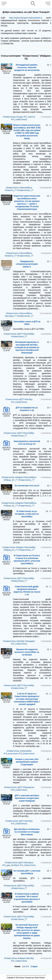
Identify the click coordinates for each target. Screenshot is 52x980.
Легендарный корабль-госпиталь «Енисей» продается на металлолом (27, 67)
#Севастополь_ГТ (25, 190)
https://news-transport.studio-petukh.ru (26, 18)
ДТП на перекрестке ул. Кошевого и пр (27, 409)
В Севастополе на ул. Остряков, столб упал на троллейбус (27, 514)
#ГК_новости (29, 117)
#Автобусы (29, 863)
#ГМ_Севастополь (19, 790)
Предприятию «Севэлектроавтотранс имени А (27, 264)
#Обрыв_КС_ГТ (11, 480)
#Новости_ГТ (11, 190)
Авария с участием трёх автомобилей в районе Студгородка (27, 762)
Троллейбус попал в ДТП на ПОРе (27, 323)
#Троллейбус (28, 334)
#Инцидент (30, 641)
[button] (5, 3)
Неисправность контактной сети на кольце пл (27, 443)
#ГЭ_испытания (11, 754)
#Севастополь (9, 117)
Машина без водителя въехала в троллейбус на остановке (27, 652)
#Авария (19, 477)
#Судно (20, 117)
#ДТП (20, 334)
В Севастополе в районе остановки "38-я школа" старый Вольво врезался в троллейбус (27, 898)
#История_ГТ (11, 316)
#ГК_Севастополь (19, 119)
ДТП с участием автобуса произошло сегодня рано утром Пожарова (27, 798)
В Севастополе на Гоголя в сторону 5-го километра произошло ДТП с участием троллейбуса (27, 559)
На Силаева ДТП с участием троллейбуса (27, 872)
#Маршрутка (29, 787)
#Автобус (29, 399)
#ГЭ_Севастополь (26, 754)
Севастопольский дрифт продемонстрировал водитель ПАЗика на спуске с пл (27, 591)
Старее (34, 966)
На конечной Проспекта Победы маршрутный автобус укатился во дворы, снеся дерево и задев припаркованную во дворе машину (27, 931)
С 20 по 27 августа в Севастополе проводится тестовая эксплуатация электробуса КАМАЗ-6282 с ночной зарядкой (27, 699)
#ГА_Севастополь (19, 402)
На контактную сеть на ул (27, 486)
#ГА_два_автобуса (11, 865)
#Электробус (26, 751)
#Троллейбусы (26, 188)
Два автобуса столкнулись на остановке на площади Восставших (27, 832)
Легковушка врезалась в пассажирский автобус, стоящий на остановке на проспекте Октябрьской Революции (27, 347)
